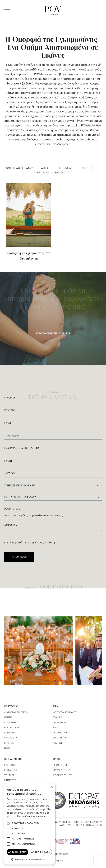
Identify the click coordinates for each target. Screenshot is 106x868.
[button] (29, 859)
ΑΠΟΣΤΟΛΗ (19, 557)
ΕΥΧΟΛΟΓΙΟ (62, 172)
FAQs (56, 727)
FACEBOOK (10, 765)
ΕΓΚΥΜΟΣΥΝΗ (86, 168)
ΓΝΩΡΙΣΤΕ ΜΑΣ (61, 722)
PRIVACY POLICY (62, 770)
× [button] (51, 787)
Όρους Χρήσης (45, 543)
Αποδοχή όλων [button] (17, 852)
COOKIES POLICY (62, 775)
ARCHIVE (58, 743)
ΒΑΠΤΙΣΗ (45, 168)
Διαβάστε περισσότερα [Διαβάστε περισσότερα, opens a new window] (34, 816)
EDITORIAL (43, 172)
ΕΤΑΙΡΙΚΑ (9, 743)
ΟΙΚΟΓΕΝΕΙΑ (64, 168)
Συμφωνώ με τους (30, 543)
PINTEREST (10, 780)
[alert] (29, 824)
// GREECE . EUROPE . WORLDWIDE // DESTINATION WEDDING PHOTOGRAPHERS (77, 823)
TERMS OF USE (61, 765)
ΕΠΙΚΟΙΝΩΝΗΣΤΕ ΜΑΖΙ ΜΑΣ (53, 333)
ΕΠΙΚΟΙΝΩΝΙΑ (60, 738)
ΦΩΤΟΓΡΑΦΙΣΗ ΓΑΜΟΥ (20, 168)
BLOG (7, 748)
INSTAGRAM (11, 770)
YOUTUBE (10, 775)
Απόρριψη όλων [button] (41, 852)
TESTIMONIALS (61, 733)
